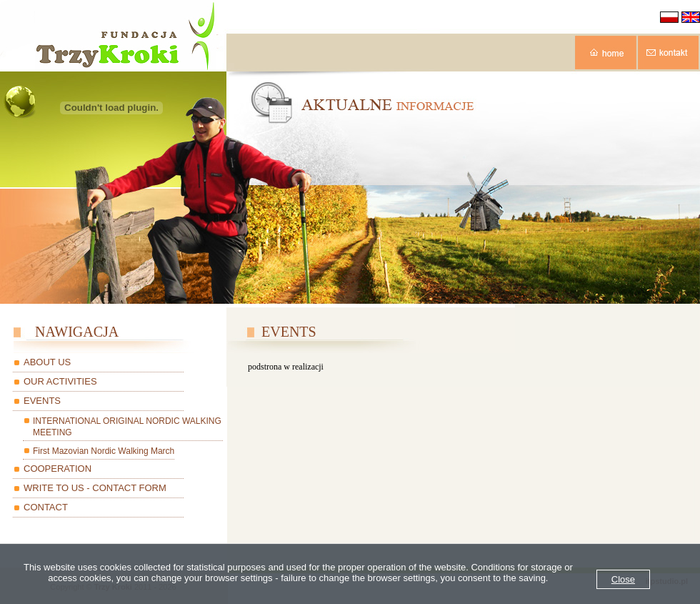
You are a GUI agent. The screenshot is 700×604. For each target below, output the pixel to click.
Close (623, 579)
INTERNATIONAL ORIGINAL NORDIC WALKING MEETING (127, 427)
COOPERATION (57, 469)
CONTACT (46, 507)
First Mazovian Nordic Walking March (104, 451)
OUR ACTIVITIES (60, 381)
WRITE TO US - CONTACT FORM (95, 488)
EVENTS (42, 401)
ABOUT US (47, 362)
